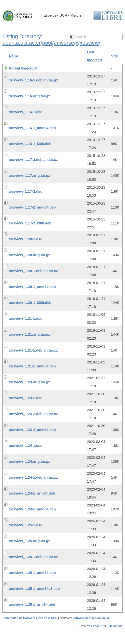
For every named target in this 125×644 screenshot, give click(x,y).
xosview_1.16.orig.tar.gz (30, 96)
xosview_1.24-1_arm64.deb (32, 493)
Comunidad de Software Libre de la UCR (30, 618)
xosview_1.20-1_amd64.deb (33, 287)
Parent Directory (23, 68)
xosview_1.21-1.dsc (26, 319)
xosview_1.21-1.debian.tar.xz (34, 350)
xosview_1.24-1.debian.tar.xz (34, 477)
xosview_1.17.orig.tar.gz (30, 176)
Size (114, 56)
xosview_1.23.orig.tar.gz (30, 382)
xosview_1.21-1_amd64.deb (33, 366)
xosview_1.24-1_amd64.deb (33, 509)
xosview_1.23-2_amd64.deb (33, 430)
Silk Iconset (115, 626)
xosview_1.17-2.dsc (26, 191)
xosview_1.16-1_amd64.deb (33, 128)
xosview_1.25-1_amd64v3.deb (35, 589)
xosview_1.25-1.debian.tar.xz (34, 557)
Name (14, 56)
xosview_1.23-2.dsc (26, 398)
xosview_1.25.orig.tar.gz (30, 541)
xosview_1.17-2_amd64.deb (33, 207)
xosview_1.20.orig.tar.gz (30, 255)
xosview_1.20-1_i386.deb (30, 303)
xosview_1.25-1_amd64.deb (33, 573)
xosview (89, 43)
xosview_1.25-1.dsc (26, 525)
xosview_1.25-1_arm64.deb (32, 605)
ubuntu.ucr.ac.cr (22, 43)
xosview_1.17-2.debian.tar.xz (34, 160)
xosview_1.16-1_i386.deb (30, 144)
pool (47, 43)
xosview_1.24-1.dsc (26, 446)
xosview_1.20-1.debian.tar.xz (34, 271)
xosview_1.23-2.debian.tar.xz (34, 414)
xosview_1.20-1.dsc (26, 239)
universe (64, 43)
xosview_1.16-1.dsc (26, 112)
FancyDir (97, 626)
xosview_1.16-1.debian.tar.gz (34, 80)
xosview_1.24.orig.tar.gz (30, 462)
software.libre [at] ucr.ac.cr (91, 618)
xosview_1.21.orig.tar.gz (30, 334)
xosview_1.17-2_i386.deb (30, 223)
